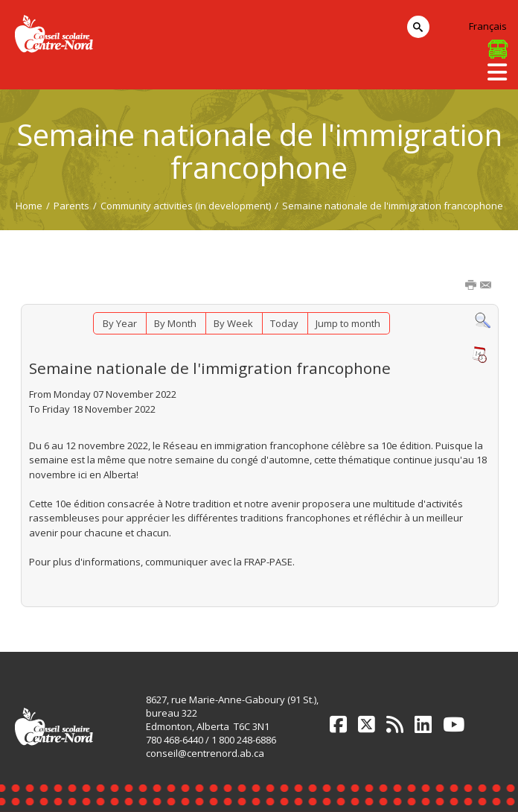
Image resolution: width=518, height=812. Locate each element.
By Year (120, 323)
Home (29, 206)
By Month (175, 323)
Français (488, 26)
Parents (71, 206)
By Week (233, 323)
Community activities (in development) (186, 206)
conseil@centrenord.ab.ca (205, 753)
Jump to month (348, 323)
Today (284, 323)
